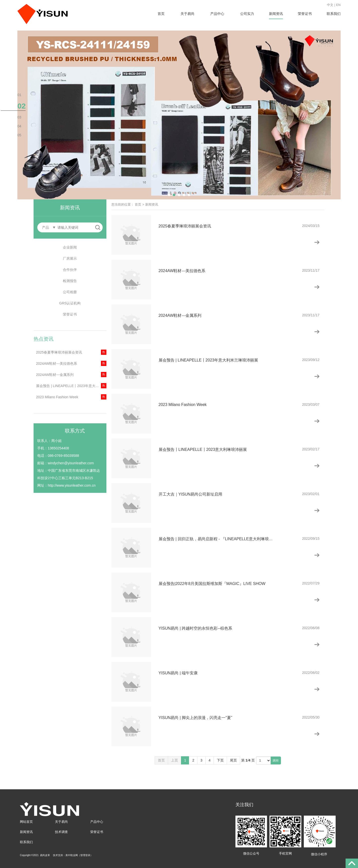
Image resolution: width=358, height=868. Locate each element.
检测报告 (70, 281)
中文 (330, 5)
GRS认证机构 (70, 303)
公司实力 (247, 14)
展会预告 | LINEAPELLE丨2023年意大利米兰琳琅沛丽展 (71, 386)
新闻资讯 (276, 14)
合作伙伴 (70, 270)
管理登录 (85, 855)
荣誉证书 (305, 14)
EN (338, 5)
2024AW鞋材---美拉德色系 (57, 363)
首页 (161, 14)
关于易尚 (187, 14)
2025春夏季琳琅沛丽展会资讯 (59, 352)
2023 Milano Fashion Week (57, 397)
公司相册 (70, 292)
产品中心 (217, 14)
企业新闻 (70, 247)
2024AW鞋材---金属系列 (55, 375)
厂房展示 (70, 258)
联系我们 (334, 14)
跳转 (276, 760)
